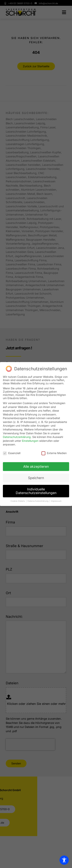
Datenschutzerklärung (17, 437)
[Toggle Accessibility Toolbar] (64, 860)
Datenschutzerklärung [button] (38, 501)
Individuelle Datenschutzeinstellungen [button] (36, 491)
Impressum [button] (56, 501)
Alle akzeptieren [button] (36, 466)
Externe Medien (54, 453)
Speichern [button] (36, 478)
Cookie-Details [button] (18, 501)
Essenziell (12, 453)
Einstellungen (30, 441)
